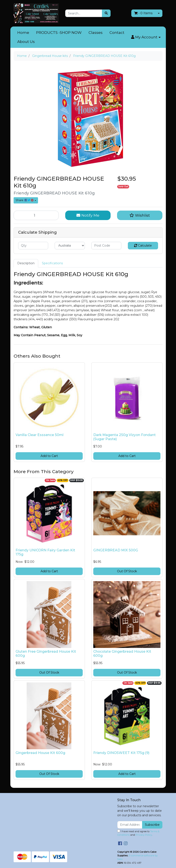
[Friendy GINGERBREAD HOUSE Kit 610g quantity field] (36, 215)
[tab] (26, 263)
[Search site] (106, 13)
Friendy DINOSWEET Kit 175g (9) (121, 753)
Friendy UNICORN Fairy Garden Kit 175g (45, 552)
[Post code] (106, 246)
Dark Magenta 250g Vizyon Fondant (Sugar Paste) (124, 437)
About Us (26, 42)
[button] (146, 37)
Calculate (143, 246)
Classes (96, 33)
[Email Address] (130, 825)
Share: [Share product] (25, 200)
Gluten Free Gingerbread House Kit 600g (46, 654)
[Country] (70, 246)
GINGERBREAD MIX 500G (116, 550)
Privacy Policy (144, 835)
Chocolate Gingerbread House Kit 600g (122, 654)
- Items (143, 13)
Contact (117, 33)
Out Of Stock (127, 571)
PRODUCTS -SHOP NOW (59, 33)
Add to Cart (49, 456)
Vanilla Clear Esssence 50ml (40, 435)
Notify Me (88, 215)
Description (26, 263)
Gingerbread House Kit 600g (40, 753)
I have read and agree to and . (138, 833)
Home (23, 33)
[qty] (33, 246)
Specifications (52, 263)
